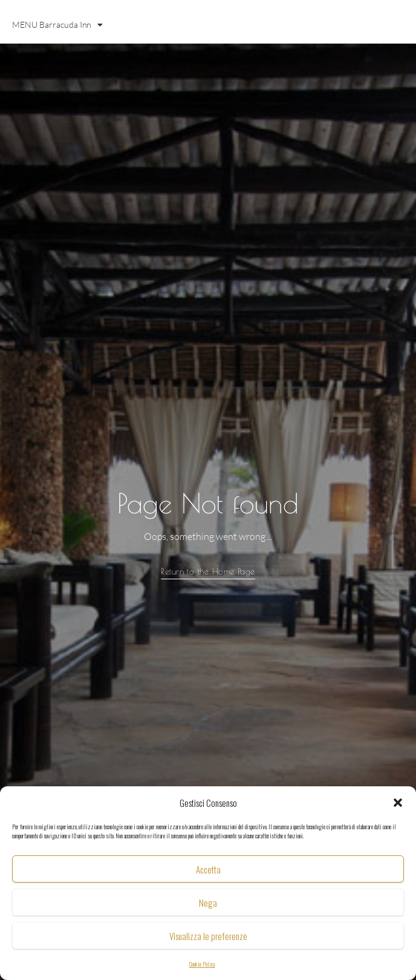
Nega (208, 903)
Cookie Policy (202, 964)
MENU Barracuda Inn (57, 25)
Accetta (208, 869)
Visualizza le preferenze (208, 936)
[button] (398, 803)
